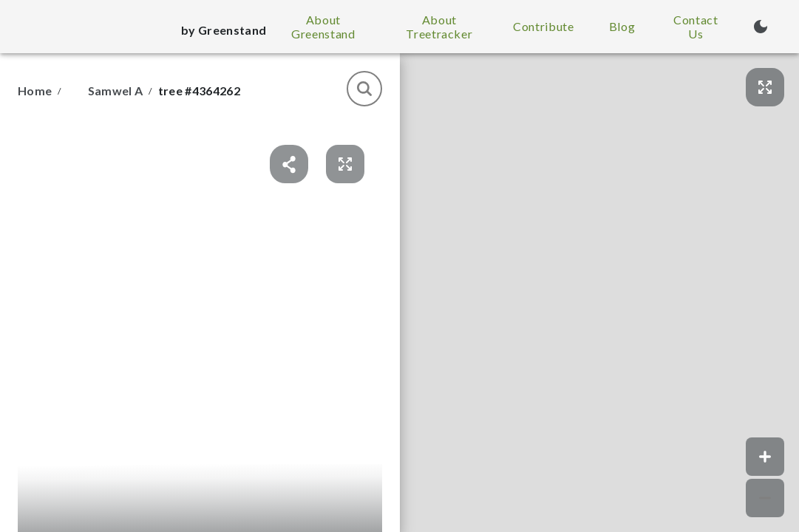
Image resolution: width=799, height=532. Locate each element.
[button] (599, 293)
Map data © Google (701, 526)
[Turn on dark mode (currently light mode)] (761, 27)
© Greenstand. (768, 526)
